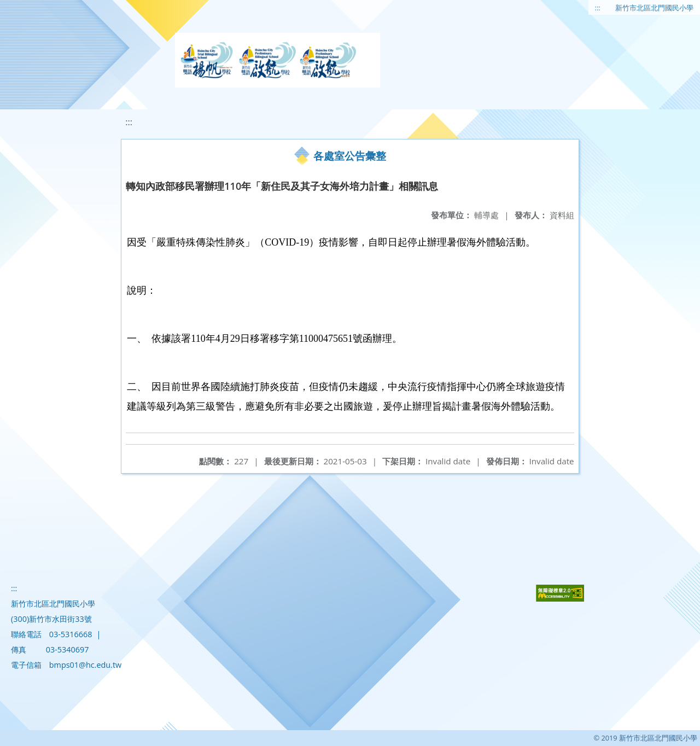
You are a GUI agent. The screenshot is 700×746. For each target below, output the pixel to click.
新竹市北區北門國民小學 (654, 8)
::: (598, 8)
